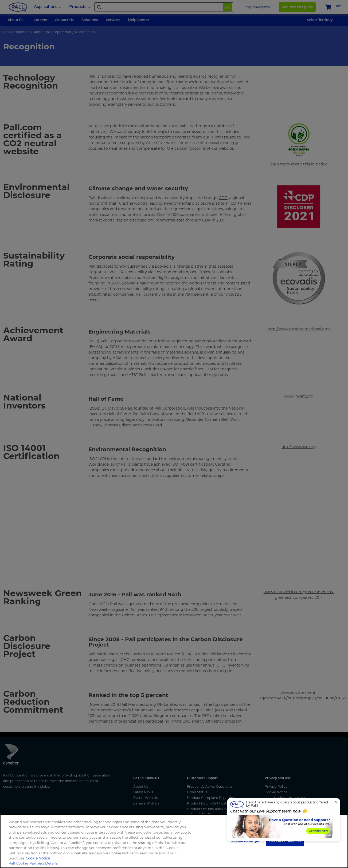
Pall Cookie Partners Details (33, 863)
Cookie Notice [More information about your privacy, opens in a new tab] (38, 858)
